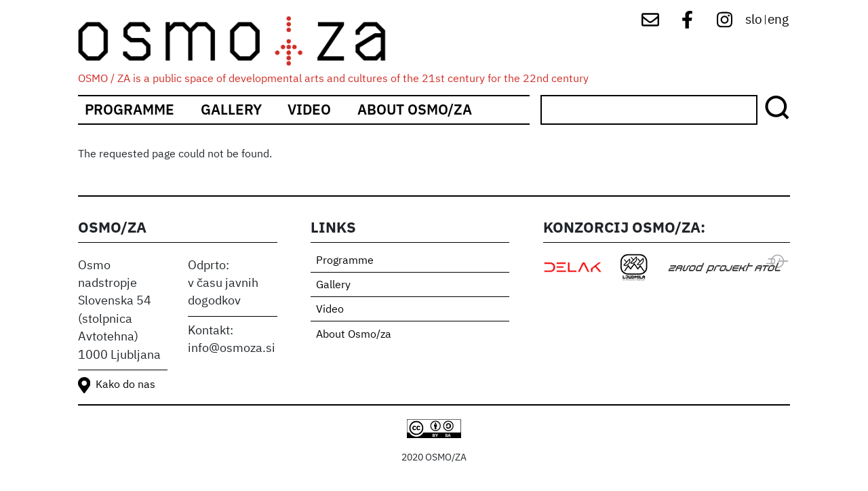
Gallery (231, 110)
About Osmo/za (415, 110)
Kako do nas (125, 385)
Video (309, 110)
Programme (130, 110)
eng (778, 20)
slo (754, 20)
